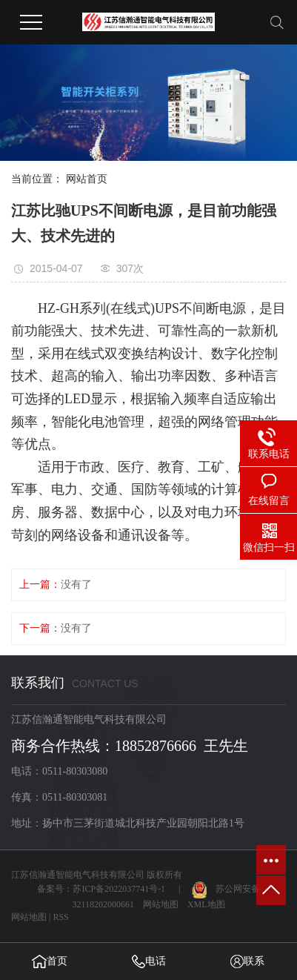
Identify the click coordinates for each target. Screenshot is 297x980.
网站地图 (161, 904)
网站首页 (87, 179)
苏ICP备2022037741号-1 (119, 889)
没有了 (76, 585)
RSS (60, 917)
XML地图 (206, 904)
